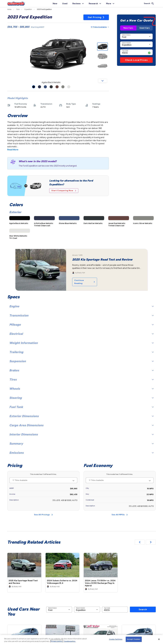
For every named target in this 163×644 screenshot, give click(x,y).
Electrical (81, 334)
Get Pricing (96, 17)
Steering (81, 398)
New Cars (128, 28)
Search (143, 609)
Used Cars (145, 28)
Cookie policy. (70, 641)
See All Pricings (43, 515)
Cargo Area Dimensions (81, 425)
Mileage (81, 325)
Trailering (81, 352)
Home (9, 9)
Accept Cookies (134, 639)
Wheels (81, 389)
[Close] (159, 639)
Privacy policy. (57, 641)
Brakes (81, 370)
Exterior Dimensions (81, 416)
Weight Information (81, 343)
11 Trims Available (100, 27)
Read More (13, 150)
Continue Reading (85, 282)
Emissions (81, 453)
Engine (81, 306)
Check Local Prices (136, 60)
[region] (81, 639)
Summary (81, 444)
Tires (81, 379)
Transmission (81, 315)
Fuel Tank (81, 407)
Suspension (81, 361)
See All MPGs (120, 515)
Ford (18, 9)
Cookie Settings (116, 639)
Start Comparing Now (64, 191)
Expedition (28, 9)
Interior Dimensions (81, 434)
